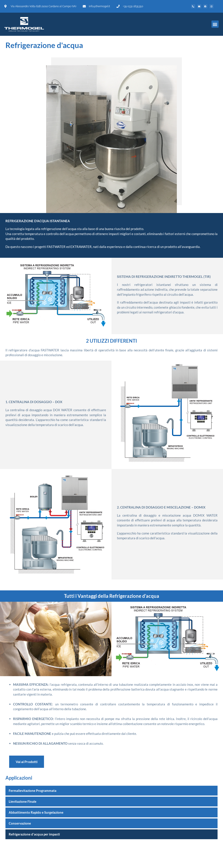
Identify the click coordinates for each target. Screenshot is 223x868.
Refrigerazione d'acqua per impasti (34, 834)
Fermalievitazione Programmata (33, 791)
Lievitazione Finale (23, 801)
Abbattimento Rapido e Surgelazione (36, 812)
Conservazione (20, 823)
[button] (215, 24)
